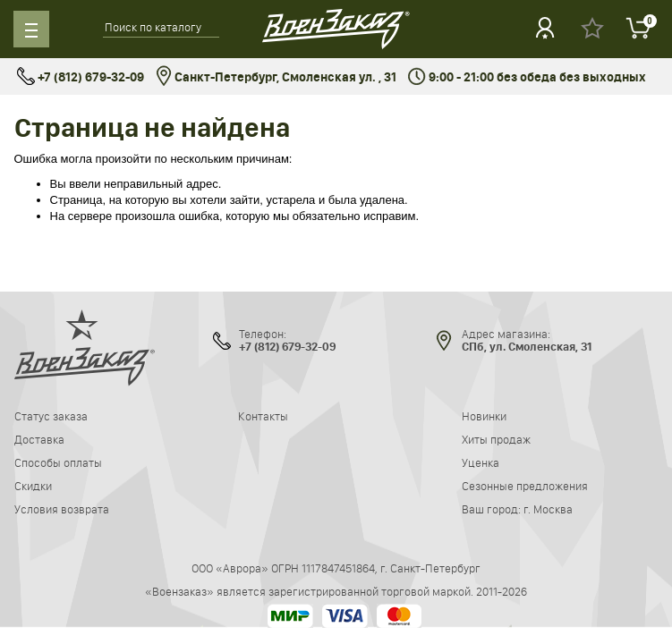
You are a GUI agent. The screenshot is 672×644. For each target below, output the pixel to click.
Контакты (263, 416)
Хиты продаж (496, 439)
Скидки (33, 486)
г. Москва (548, 509)
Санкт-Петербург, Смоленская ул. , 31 (276, 77)
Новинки (484, 416)
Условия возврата (62, 509)
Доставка (39, 439)
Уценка (481, 462)
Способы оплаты (58, 462)
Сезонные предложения (525, 486)
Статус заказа (51, 416)
